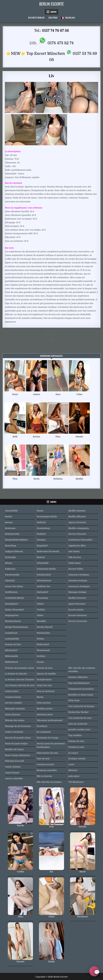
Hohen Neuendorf (14, 610)
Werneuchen (43, 633)
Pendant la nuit (76, 747)
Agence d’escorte (77, 522)
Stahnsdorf (42, 592)
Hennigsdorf (12, 604)
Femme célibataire (78, 677)
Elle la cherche (44, 776)
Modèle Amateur (77, 511)
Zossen (40, 662)
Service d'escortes (78, 621)
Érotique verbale (77, 759)
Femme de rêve (76, 741)
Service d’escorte (77, 534)
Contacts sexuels (45, 764)
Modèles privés (45, 709)
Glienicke (10, 581)
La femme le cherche (16, 674)
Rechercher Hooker (78, 712)
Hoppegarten (12, 615)
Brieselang (11, 546)
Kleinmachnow (13, 621)
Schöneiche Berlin (46, 569)
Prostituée (42, 726)
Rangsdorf (42, 546)
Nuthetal (41, 522)
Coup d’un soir (44, 685)
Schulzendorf (44, 575)
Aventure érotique (78, 581)
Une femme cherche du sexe (20, 685)
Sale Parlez (74, 551)
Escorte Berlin (36, 18)
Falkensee (10, 569)
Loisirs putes (12, 691)
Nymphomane (44, 679)
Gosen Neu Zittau (14, 586)
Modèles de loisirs (14, 749)
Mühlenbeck (12, 662)
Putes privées (44, 703)
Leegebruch (11, 633)
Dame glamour (13, 714)
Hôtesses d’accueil (15, 761)
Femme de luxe (13, 644)
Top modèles (75, 735)
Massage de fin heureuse (18, 726)
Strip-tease (74, 700)
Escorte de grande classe (18, 738)
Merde (40, 697)
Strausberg (42, 598)
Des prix (53, 18)
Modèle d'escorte (77, 598)
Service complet (13, 703)
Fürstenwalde (12, 575)
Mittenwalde (12, 656)
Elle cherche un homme (49, 782)
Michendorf (11, 650)
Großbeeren (11, 592)
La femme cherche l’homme (20, 679)
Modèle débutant (77, 516)
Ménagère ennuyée (15, 709)
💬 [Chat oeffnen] (97, 972)
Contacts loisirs (13, 697)
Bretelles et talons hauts (81, 695)
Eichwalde (10, 557)
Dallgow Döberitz (14, 551)
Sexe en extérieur (46, 691)
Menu (54, 12)
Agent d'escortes (77, 604)
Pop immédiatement (79, 683)
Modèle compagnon (79, 528)
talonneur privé (45, 714)
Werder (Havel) (45, 627)
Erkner (9, 563)
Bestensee (10, 528)
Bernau (9, 522)
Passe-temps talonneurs (18, 755)
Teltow (40, 604)
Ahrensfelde (11, 511)
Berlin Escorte (52, 4)
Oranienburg (43, 528)
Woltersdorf (43, 644)
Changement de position (81, 689)
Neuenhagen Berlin (47, 516)
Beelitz (9, 516)
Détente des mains (15, 720)
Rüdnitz (41, 557)
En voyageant (44, 732)
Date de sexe (43, 759)
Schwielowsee (44, 581)
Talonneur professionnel (49, 720)
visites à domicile (14, 732)
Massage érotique (77, 592)
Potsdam (41, 540)
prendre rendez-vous (79, 729)
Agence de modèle (46, 674)
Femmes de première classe (20, 668)
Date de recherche (78, 724)
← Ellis (52, 340)
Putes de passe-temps (16, 744)
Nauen (40, 511)
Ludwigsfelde (12, 639)
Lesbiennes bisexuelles (80, 540)
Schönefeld (42, 563)
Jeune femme (12, 773)
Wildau (40, 639)
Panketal (41, 534)
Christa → (51, 334)
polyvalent (74, 776)
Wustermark (43, 650)
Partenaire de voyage (47, 738)
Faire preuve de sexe (47, 753)
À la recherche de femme (81, 706)
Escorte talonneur (78, 615)
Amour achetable (14, 778)
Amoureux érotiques (79, 586)
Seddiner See (43, 586)
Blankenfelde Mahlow (16, 540)
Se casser (73, 753)
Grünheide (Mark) (14, 598)
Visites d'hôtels (13, 767)
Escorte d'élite (76, 569)
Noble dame (74, 563)
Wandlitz (41, 621)
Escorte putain (76, 610)
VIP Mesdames (76, 782)
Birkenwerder (12, 534)
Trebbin (41, 610)
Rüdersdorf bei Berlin (48, 551)
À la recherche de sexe (80, 718)
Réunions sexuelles (47, 770)
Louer (71, 764)
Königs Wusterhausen (16, 627)
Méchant (73, 770)
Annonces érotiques (79, 575)
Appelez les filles (77, 546)
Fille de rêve (75, 557)
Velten (40, 615)
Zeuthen (41, 656)
